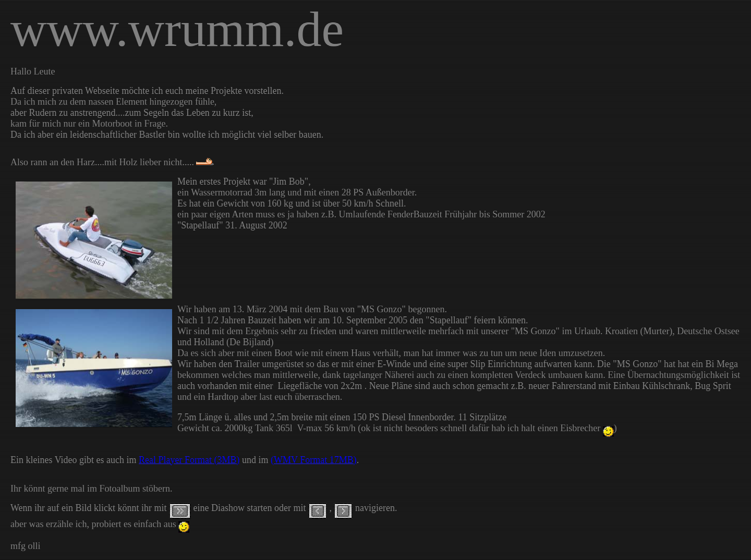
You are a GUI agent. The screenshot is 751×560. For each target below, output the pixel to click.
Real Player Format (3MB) (189, 460)
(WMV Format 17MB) (314, 460)
